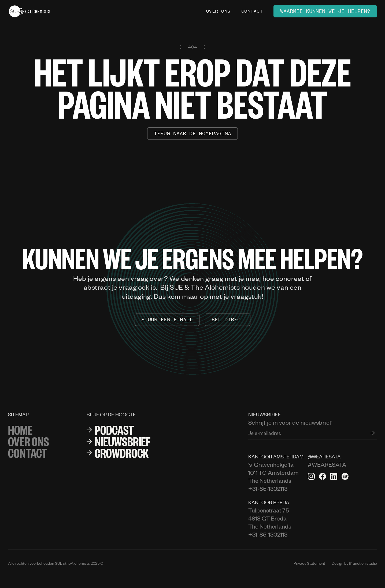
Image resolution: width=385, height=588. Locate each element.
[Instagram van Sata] (311, 476)
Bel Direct (228, 320)
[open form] (370, 433)
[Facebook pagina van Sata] (323, 476)
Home (20, 430)
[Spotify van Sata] (345, 476)
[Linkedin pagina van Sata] (334, 476)
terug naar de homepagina (192, 133)
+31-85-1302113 (268, 489)
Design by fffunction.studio (354, 563)
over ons (29, 441)
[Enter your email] (313, 433)
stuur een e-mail (167, 320)
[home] (29, 11)
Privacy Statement (309, 563)
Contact (28, 453)
